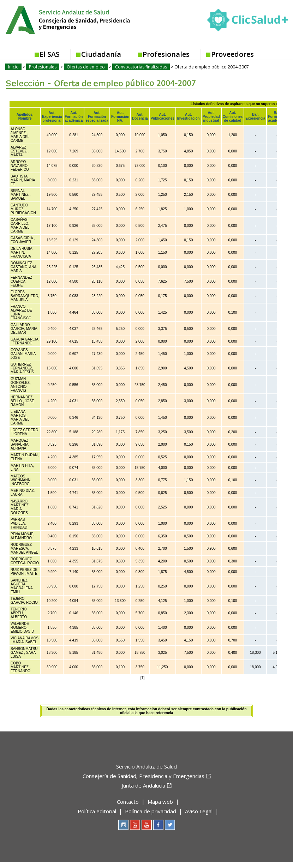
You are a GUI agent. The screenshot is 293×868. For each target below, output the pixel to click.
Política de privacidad (151, 811)
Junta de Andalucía (143, 785)
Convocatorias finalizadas (141, 67)
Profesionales (166, 54)
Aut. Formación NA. (120, 117)
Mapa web (160, 802)
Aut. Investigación (189, 116)
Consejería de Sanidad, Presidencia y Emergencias (143, 776)
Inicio (13, 67)
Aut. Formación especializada (97, 117)
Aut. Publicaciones (163, 116)
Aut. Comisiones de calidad (233, 117)
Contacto (128, 802)
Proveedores (232, 54)
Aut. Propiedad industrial (211, 117)
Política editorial (97, 811)
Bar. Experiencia (255, 116)
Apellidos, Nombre (25, 116)
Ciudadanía (101, 54)
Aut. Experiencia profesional (52, 117)
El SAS (50, 54)
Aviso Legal (199, 811)
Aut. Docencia (140, 116)
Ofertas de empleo (86, 67)
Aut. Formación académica (74, 117)
